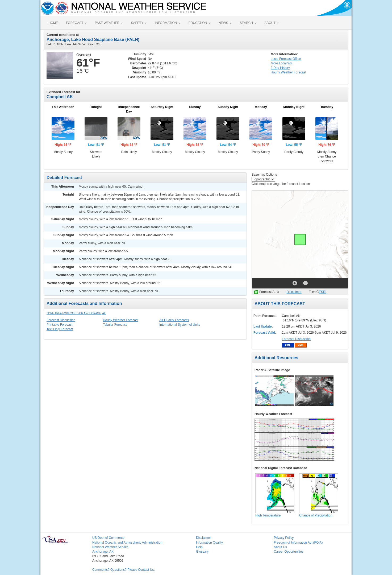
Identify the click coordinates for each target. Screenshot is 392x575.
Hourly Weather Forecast (121, 320)
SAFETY (139, 23)
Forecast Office (286, 59)
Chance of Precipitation (316, 515)
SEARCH (248, 23)
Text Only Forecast (60, 329)
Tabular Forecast (115, 325)
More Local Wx (281, 63)
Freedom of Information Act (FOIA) (298, 543)
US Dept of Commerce (108, 538)
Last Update (263, 326)
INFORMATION (168, 23)
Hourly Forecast (288, 72)
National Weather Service (110, 547)
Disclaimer (294, 292)
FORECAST (76, 23)
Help (199, 547)
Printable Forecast (59, 325)
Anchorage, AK (103, 552)
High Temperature (268, 515)
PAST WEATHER (109, 23)
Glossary (202, 552)
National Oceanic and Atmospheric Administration (127, 543)
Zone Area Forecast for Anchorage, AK (76, 313)
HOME (53, 23)
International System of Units (180, 325)
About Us (280, 547)
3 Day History (280, 68)
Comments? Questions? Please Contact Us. (124, 570)
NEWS (225, 23)
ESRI (323, 292)
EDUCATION (200, 23)
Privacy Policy (284, 538)
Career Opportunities (289, 552)
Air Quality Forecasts (174, 320)
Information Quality (209, 543)
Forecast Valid (264, 333)
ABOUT (272, 23)
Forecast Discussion (61, 320)
